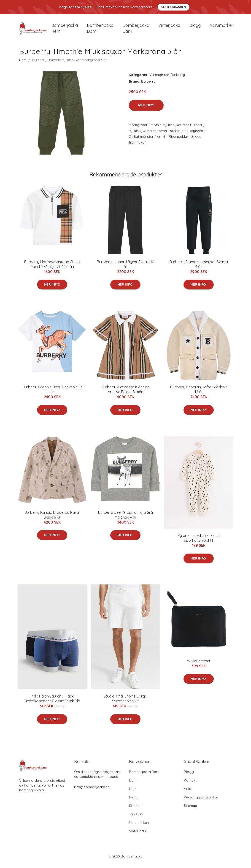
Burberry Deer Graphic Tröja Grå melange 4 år (125, 519)
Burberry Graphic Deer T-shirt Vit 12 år (52, 393)
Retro (134, 801)
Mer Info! (146, 109)
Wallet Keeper (199, 665)
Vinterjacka (169, 27)
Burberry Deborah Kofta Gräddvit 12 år (199, 393)
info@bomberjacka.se (92, 791)
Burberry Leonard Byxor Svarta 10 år (125, 268)
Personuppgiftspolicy (201, 801)
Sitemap (190, 810)
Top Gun (136, 818)
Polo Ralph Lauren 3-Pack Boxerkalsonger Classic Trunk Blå (52, 702)
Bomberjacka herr (65, 30)
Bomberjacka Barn (144, 776)
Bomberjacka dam (100, 30)
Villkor (189, 793)
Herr (133, 793)
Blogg (195, 27)
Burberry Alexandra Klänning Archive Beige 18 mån (125, 393)
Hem (23, 64)
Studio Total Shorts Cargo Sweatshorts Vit (125, 702)
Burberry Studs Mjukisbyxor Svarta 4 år (199, 268)
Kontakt (190, 784)
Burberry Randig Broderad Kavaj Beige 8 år (52, 519)
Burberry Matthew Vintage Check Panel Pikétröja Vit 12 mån (52, 268)
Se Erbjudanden (174, 7)
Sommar (136, 810)
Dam (133, 784)
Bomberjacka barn (136, 30)
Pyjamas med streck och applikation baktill (199, 542)
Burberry (178, 79)
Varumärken (222, 27)
